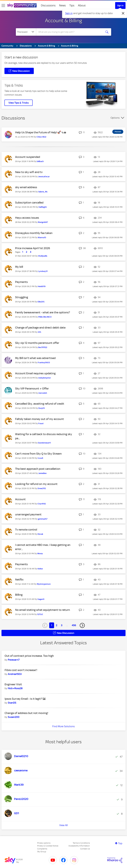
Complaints (42, 849)
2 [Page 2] (57, 625)
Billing (19, 595)
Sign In (120, 6)
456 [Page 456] (74, 625)
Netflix (19, 580)
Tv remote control (26, 530)
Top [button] (120, 843)
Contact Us (85, 849)
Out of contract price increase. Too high (29, 656)
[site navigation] (3, 6)
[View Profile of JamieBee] (42, 473)
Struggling (22, 297)
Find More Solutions (63, 726)
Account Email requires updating (35, 373)
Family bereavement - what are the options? (43, 312)
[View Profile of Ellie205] (41, 302)
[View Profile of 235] (39, 332)
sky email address (26, 187)
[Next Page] (82, 625)
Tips (72, 5)
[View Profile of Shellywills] (43, 256)
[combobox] (70, 32)
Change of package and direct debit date (40, 328)
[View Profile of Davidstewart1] (44, 443)
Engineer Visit (13, 684)
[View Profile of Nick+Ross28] (15, 688)
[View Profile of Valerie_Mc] (43, 192)
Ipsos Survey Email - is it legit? (24, 699)
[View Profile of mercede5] (43, 393)
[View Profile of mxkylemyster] (45, 378)
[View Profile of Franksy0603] (44, 362)
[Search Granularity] (26, 32)
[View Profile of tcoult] (41, 458)
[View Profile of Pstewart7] (14, 660)
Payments (21, 282)
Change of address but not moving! (26, 713)
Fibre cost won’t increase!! (21, 670)
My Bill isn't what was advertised (35, 358)
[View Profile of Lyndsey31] (43, 271)
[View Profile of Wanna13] (42, 237)
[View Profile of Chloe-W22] (41, 137)
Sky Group (42, 852)
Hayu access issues (27, 218)
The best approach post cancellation (38, 469)
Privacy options (44, 843)
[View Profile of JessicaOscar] (44, 177)
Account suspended (28, 157)
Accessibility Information (79, 846)
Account (20, 499)
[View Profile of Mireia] (40, 554)
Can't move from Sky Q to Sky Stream (38, 454)
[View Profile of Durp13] (42, 408)
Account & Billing (64, 21)
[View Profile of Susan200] (14, 717)
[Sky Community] (22, 5)
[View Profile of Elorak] (40, 534)
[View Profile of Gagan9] (41, 599)
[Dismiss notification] (123, 13)
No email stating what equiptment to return (43, 610)
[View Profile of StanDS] (12, 703)
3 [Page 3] (62, 625)
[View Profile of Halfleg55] (43, 207)
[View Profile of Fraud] (41, 423)
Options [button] (115, 118)
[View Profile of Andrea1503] (15, 674)
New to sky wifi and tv (29, 172)
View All (63, 825)
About (82, 5)
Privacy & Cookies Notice (48, 846)
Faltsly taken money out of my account (39, 419)
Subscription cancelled (29, 203)
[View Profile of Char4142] (42, 504)
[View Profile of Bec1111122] (43, 347)
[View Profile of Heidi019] (42, 286)
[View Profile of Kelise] (40, 569)
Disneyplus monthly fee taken (34, 233)
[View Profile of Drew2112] (42, 488)
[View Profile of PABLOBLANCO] (45, 317)
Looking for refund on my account (36, 484)
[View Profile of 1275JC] (40, 614)
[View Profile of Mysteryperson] (44, 584)
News (62, 5)
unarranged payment (28, 514)
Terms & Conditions (81, 843)
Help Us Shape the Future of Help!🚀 (38, 132)
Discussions (48, 5)
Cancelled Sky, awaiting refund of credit (40, 404)
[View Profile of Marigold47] (43, 222)
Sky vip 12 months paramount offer (37, 343)
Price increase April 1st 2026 (33, 248)
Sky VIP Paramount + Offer (32, 389)
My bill (19, 267)
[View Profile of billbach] (40, 161)
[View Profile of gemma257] (43, 519)
